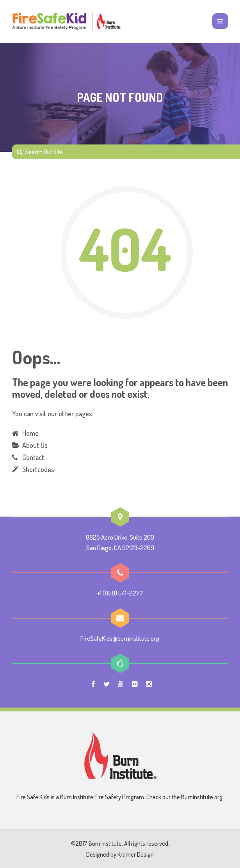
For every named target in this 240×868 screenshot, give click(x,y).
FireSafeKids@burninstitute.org (120, 638)
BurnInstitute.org (202, 797)
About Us (35, 445)
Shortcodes (38, 469)
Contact (33, 457)
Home (30, 433)
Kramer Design (136, 854)
